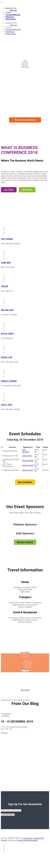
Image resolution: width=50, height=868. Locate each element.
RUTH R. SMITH (7, 334)
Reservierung (11, 19)
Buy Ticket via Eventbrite (25, 120)
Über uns (13, 10)
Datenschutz (39, 838)
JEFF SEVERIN (7, 239)
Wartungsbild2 (28, 461)
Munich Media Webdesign (28, 840)
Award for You (11, 8)
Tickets (8, 13)
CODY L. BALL (7, 405)
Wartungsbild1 (28, 470)
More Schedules (25, 482)
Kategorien (10, 17)
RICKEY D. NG (7, 357)
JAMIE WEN (6, 263)
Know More (27, 190)
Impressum (28, 838)
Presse (4, 840)
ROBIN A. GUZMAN (9, 381)
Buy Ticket (9, 190)
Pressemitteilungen (13, 15)
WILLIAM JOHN (7, 310)
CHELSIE (5, 286)
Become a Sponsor (25, 542)
